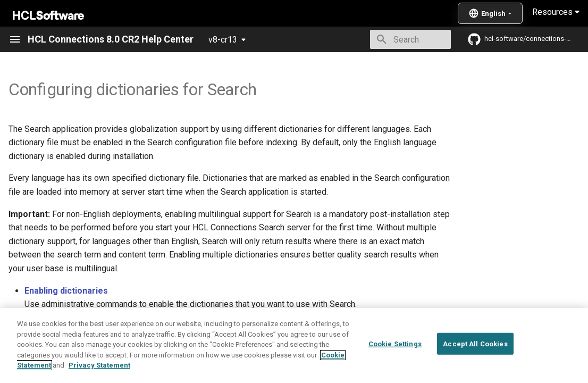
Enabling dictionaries (66, 291)
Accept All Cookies (475, 363)
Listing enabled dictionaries (80, 322)
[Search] (389, 39)
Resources (556, 12)
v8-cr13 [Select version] (223, 40)
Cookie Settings (395, 363)
